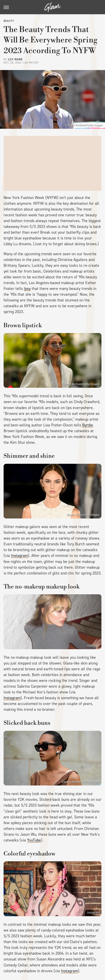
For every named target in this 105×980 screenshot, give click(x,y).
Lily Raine (15, 59)
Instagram (19, 556)
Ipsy (27, 289)
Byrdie (88, 425)
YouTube (34, 840)
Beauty (9, 21)
